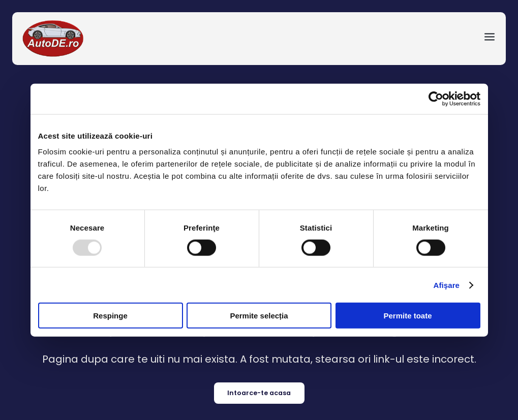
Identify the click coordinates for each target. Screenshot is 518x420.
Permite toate (407, 316)
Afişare (447, 285)
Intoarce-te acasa (259, 393)
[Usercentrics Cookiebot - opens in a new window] (436, 99)
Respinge (110, 316)
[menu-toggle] (490, 39)
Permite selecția (259, 316)
